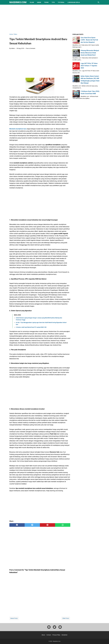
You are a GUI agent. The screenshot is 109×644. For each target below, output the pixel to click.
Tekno (46, 2)
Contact (49, 635)
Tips (53, 2)
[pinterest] (48, 525)
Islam (32, 2)
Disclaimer (65, 635)
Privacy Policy (56, 635)
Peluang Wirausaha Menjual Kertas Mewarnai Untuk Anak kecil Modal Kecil (90, 53)
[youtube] (60, 628)
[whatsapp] (63, 525)
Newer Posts (14, 618)
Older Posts (66, 618)
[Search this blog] (99, 2)
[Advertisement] (54, 19)
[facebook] (17, 525)
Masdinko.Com (18, 2)
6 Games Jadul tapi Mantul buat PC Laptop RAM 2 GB (31, 327)
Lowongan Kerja (74, 2)
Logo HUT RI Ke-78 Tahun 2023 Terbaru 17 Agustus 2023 (89, 66)
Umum (39, 2)
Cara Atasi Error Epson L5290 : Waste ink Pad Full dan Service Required (89, 40)
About (43, 635)
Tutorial (61, 2)
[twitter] (32, 525)
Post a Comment (31, 48)
